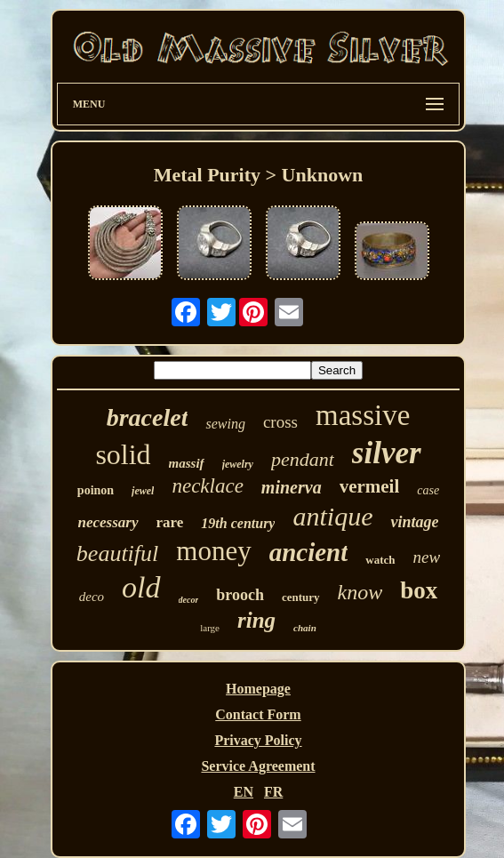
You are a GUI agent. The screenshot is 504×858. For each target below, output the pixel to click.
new (427, 557)
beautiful (117, 553)
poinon (96, 490)
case (428, 490)
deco (92, 597)
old (141, 587)
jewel (143, 491)
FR (273, 792)
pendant (303, 459)
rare (170, 522)
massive (363, 415)
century (301, 597)
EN (244, 792)
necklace (207, 486)
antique (332, 516)
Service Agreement (258, 766)
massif (187, 463)
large (210, 628)
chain (305, 628)
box (419, 590)
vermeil (370, 486)
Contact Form (258, 714)
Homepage (258, 689)
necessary (108, 522)
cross (280, 422)
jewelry (238, 464)
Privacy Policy (258, 740)
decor (189, 600)
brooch (240, 595)
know (360, 592)
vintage (414, 522)
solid (123, 454)
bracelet (148, 417)
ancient (309, 552)
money (213, 551)
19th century (238, 523)
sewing (225, 424)
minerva (292, 487)
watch (380, 560)
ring (256, 620)
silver (387, 453)
